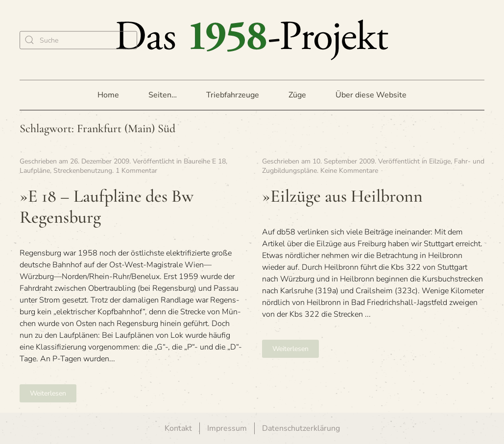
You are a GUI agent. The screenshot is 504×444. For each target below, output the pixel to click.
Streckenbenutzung (83, 171)
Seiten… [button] (163, 95)
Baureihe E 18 (205, 161)
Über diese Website (371, 95)
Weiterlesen (48, 393)
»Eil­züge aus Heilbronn (342, 196)
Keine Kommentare (349, 171)
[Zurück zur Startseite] (252, 40)
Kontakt (178, 428)
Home (108, 95)
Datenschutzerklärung (301, 428)
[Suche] (78, 40)
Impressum (227, 428)
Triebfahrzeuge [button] (233, 95)
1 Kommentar (136, 171)
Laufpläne (35, 171)
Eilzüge (440, 161)
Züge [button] (297, 95)
